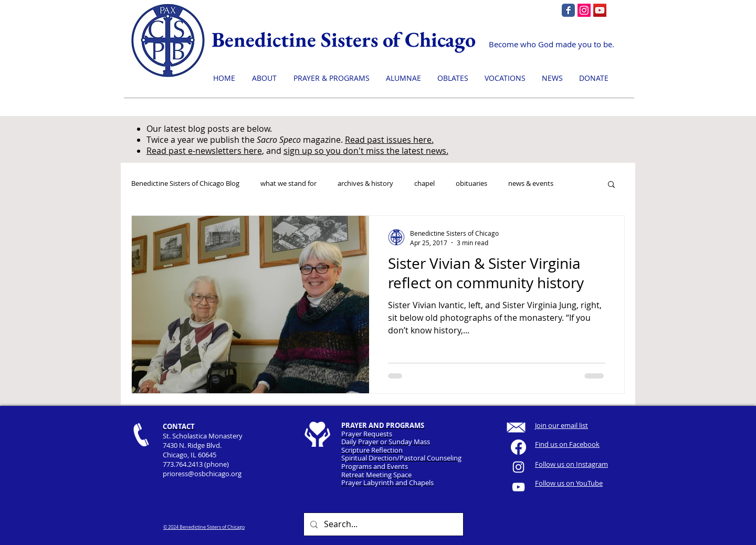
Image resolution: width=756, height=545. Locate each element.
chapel (424, 184)
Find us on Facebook (567, 444)
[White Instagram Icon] (518, 467)
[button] (611, 185)
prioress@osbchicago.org (202, 474)
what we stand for (288, 184)
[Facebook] (518, 447)
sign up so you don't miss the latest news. (366, 151)
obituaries (471, 184)
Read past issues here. (389, 140)
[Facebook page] (568, 10)
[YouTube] (600, 10)
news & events (531, 184)
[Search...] (382, 524)
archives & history (365, 184)
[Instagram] (584, 10)
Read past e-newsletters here (204, 151)
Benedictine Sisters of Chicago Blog (185, 184)
